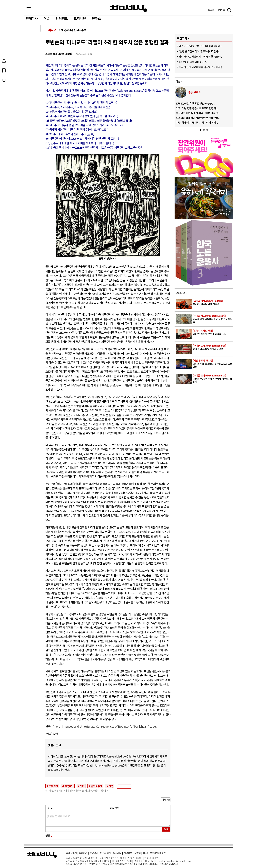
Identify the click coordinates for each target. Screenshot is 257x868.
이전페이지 (105, 853)
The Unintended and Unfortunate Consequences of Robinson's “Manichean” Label (105, 726)
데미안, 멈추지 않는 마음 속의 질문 (213, 332)
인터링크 (62, 19)
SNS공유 (32, 61)
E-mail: (159, 861)
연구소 (96, 19)
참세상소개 (71, 853)
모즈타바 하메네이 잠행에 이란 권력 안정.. (198, 118)
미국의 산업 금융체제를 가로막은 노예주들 (201, 67)
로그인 (211, 10)
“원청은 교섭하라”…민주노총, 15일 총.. (199, 51)
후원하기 (83, 853)
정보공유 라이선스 (168, 864)
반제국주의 (96, 786)
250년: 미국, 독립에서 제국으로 (213, 347)
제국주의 (69, 786)
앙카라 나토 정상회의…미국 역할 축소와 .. (200, 56)
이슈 (47, 19)
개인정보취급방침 (132, 853)
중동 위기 (193, 92)
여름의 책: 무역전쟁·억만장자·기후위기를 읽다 (213, 379)
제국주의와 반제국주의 (74, 30)
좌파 (82, 786)
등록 (166, 829)
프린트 (32, 80)
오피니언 (80, 19)
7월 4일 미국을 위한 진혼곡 (193, 62)
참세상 (129, 8)
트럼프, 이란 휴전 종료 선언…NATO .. (195, 103)
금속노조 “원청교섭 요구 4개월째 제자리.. (200, 46)
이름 (50, 808)
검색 (229, 10)
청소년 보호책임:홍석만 (154, 853)
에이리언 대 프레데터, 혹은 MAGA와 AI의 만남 (213, 364)
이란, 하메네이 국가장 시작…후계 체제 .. (197, 122)
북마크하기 (32, 70)
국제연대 (53, 786)
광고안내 (94, 853)
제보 (221, 10)
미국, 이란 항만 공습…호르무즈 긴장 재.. (197, 108)
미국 (111, 786)
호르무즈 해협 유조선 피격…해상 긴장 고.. (198, 113)
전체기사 (32, 19)
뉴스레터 (117, 853)
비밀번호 (114, 808)
